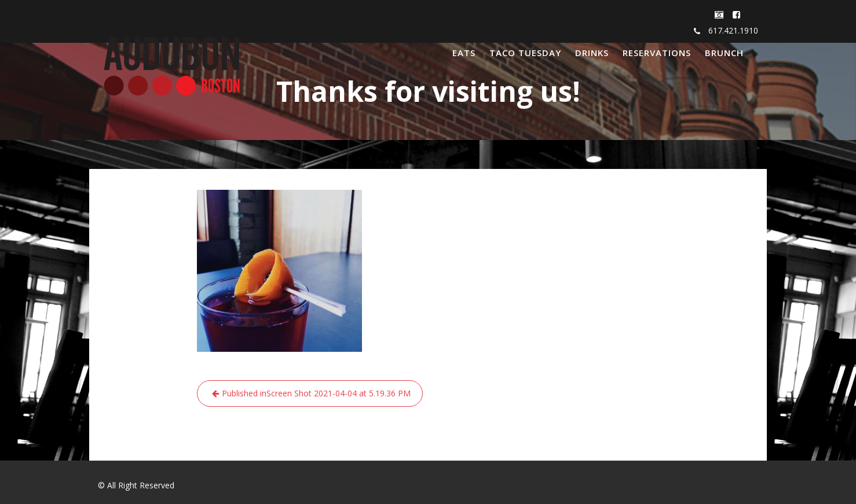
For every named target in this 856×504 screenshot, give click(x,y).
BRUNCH (724, 53)
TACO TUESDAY (525, 53)
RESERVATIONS (657, 53)
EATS (464, 53)
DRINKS (592, 53)
